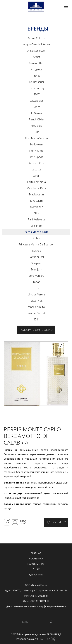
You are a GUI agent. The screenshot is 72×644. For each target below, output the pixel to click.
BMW (36, 94)
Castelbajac (36, 101)
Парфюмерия (36, 564)
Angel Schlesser (36, 51)
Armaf (37, 57)
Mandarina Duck (36, 188)
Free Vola (37, 126)
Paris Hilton (36, 226)
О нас (36, 569)
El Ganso (36, 113)
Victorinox (37, 301)
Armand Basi (37, 63)
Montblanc (36, 207)
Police (37, 238)
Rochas (36, 251)
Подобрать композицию (36, 330)
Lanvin (37, 176)
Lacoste (36, 169)
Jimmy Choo (36, 151)
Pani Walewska (37, 219)
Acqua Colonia (36, 38)
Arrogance (36, 69)
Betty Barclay (36, 88)
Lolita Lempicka (36, 182)
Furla (36, 132)
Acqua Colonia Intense (37, 44)
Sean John (37, 269)
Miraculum (36, 201)
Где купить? (56, 522)
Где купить (36, 575)
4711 (37, 319)
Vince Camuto (37, 307)
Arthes (36, 76)
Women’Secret (36, 313)
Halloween (36, 144)
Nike (37, 213)
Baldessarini (37, 82)
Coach (36, 107)
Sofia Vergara (36, 276)
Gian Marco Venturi (36, 138)
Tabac (36, 282)
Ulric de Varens (36, 294)
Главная (36, 553)
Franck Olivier (36, 119)
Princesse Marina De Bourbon (37, 244)
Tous (36, 288)
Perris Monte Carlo (37, 232)
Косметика (36, 559)
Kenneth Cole (37, 163)
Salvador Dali (37, 257)
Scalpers (36, 263)
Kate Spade (36, 157)
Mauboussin (36, 194)
